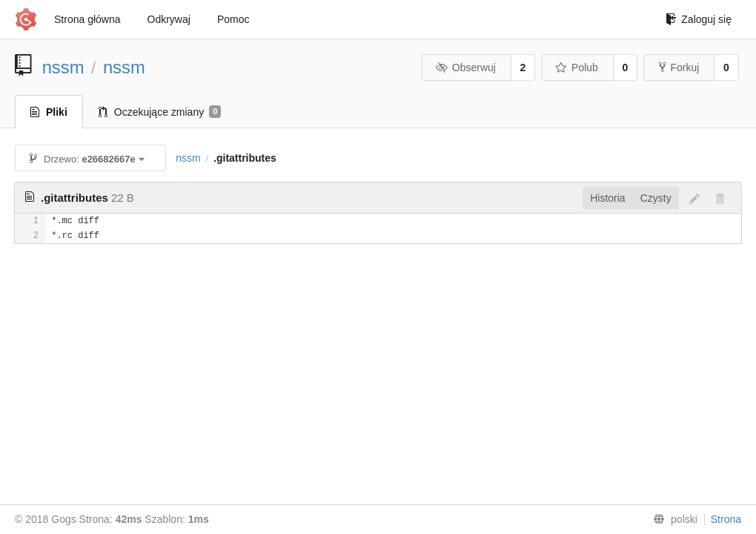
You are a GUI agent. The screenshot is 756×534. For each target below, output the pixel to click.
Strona (726, 519)
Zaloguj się (699, 19)
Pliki (49, 112)
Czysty (656, 198)
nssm (63, 67)
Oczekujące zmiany (160, 112)
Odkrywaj (169, 19)
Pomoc (233, 19)
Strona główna (87, 19)
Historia (607, 198)
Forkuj (679, 67)
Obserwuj (465, 67)
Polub (577, 67)
